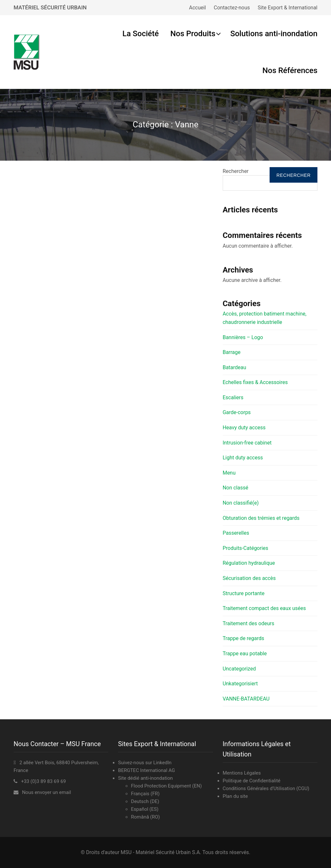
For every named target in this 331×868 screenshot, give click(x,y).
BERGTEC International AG (146, 770)
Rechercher (236, 171)
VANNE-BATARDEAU (246, 699)
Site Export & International (288, 8)
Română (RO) (145, 817)
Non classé (235, 488)
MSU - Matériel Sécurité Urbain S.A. (161, 852)
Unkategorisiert (240, 684)
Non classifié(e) (241, 503)
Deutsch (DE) (145, 801)
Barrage (232, 352)
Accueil (198, 8)
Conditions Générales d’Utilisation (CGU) (266, 788)
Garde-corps (237, 412)
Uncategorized (239, 669)
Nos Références (290, 70)
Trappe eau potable (245, 654)
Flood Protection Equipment (161, 786)
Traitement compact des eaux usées (264, 608)
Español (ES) (145, 809)
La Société (141, 34)
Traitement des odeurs (249, 623)
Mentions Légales (242, 773)
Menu (229, 473)
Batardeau (235, 367)
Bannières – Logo (243, 337)
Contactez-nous (232, 8)
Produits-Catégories (246, 548)
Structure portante (244, 593)
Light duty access (243, 458)
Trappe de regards (244, 638)
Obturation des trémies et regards (261, 518)
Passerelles (236, 533)
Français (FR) (145, 794)
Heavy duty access (244, 428)
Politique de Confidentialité (252, 781)
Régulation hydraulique (249, 563)
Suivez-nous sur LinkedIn (145, 763)
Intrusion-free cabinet (247, 443)
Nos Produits (193, 34)
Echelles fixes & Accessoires (255, 382)
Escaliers (233, 397)
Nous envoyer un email (46, 792)
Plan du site (235, 796)
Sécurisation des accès (249, 578)
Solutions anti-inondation (274, 34)
